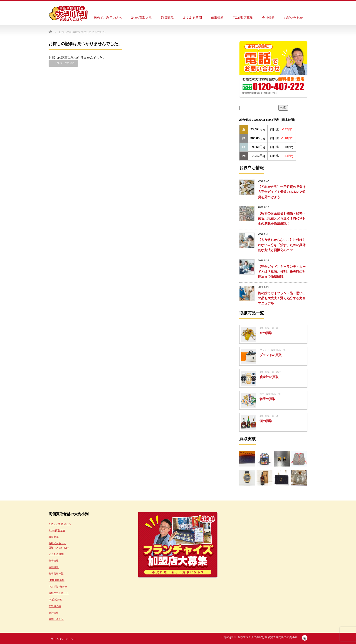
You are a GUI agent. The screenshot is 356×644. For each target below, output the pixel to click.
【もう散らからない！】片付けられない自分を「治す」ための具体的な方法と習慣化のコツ (282, 245)
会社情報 (268, 18)
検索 (283, 108)
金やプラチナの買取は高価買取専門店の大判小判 (267, 637)
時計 (278, 372)
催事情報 (217, 18)
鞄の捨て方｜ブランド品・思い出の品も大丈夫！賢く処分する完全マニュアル (282, 298)
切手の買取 (267, 399)
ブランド (265, 350)
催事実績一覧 (56, 574)
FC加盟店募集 (243, 18)
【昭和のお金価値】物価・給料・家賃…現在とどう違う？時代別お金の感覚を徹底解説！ (282, 218)
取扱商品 (167, 18)
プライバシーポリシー (63, 639)
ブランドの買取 (271, 355)
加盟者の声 (55, 606)
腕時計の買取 (269, 377)
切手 (262, 394)
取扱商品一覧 (267, 328)
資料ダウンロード (59, 593)
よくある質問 (192, 18)
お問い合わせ (293, 18)
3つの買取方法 (142, 18)
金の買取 (266, 333)
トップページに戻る (63, 63)
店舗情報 (54, 567)
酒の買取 (266, 421)
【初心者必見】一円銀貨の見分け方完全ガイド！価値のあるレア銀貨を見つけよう (282, 192)
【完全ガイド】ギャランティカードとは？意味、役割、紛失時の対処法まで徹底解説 (282, 272)
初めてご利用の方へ (108, 18)
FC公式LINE (56, 600)
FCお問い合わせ (58, 587)
